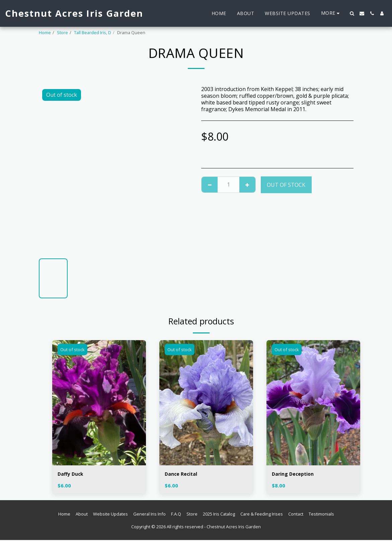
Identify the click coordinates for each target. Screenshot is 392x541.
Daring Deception (295, 475)
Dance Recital (183, 475)
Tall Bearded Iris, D (93, 32)
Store (62, 32)
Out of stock (286, 185)
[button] (352, 13)
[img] (99, 403)
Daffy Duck (72, 475)
